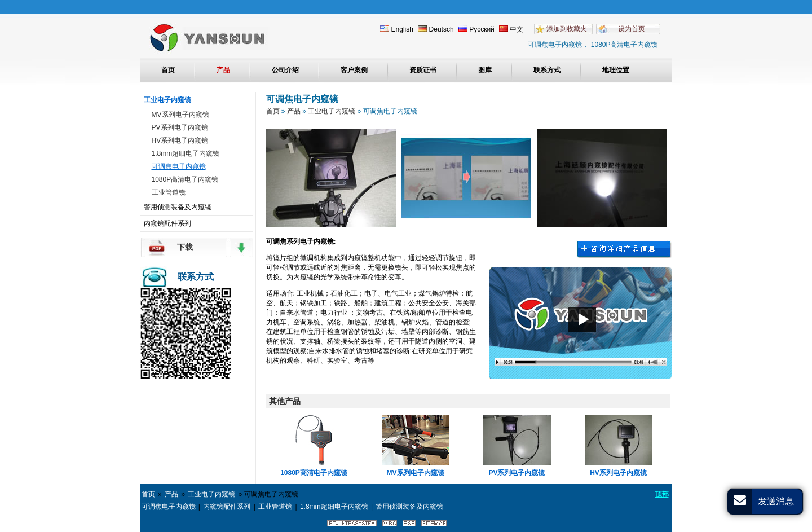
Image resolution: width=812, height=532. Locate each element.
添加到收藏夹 (567, 29)
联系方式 (547, 70)
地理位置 (616, 70)
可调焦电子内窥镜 (179, 166)
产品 (223, 70)
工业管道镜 (169, 192)
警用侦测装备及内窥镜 (178, 207)
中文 (511, 29)
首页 (168, 70)
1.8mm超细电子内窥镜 (186, 153)
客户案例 (354, 70)
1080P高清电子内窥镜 (185, 179)
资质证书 (423, 70)
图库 (485, 70)
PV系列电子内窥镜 (180, 127)
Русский (476, 29)
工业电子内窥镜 (167, 100)
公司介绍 (285, 70)
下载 (185, 247)
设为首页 (632, 29)
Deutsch (436, 29)
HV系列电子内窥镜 (180, 140)
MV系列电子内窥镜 (180, 115)
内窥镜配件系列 (167, 223)
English (397, 29)
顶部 (662, 494)
